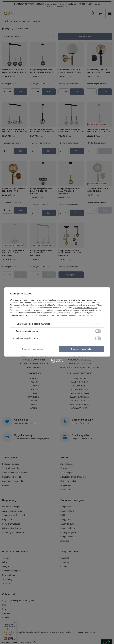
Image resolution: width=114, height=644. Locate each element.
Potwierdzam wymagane (33, 349)
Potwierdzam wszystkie (82, 349)
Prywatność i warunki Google (85, 308)
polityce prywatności (87, 305)
